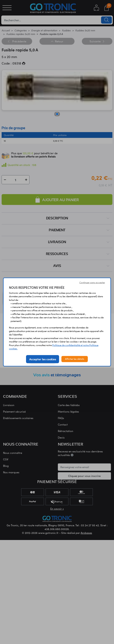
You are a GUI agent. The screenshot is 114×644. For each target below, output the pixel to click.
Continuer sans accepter (92, 282)
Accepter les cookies (43, 359)
